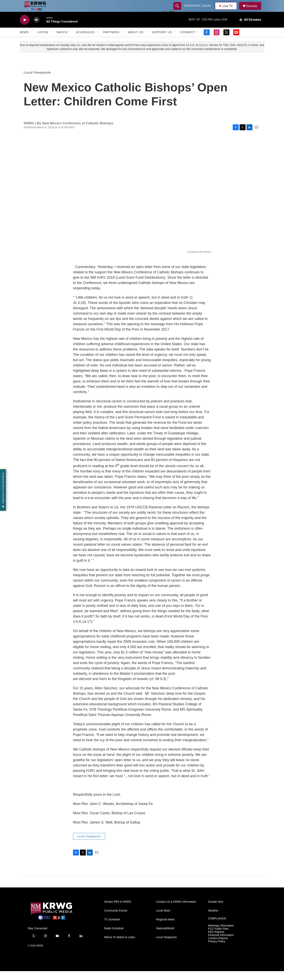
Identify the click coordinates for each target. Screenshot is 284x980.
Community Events (116, 920)
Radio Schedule (114, 937)
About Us (136, 41)
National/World (165, 937)
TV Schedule (112, 928)
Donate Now (216, 911)
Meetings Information (221, 935)
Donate (254, 10)
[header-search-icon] (178, 10)
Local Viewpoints (37, 81)
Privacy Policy (217, 950)
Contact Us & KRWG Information (176, 911)
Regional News (165, 928)
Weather (213, 920)
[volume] (36, 29)
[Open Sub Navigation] (32, 41)
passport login (198, 10)
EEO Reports (216, 941)
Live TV (227, 10)
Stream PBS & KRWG (118, 911)
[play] (25, 29)
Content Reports (218, 947)
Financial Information (221, 944)
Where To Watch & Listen (120, 946)
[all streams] (250, 29)
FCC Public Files (218, 938)
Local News (163, 920)
